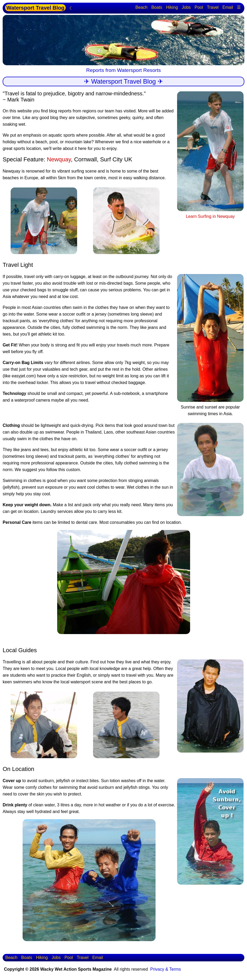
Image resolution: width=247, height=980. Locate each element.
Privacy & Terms (166, 969)
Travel (213, 7)
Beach (141, 7)
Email (228, 7)
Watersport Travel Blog (35, 8)
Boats (157, 7)
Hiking (172, 7)
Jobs (186, 7)
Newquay (59, 159)
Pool (199, 7)
